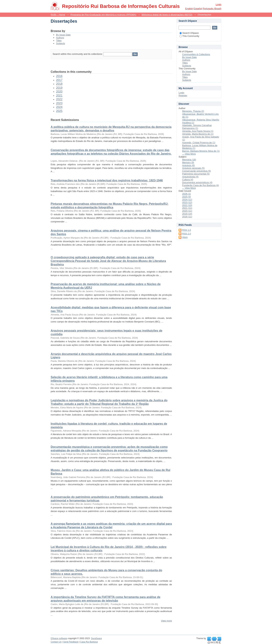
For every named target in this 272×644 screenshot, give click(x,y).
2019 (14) (187, 214)
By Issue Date (63, 35)
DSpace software (59, 638)
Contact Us (56, 642)
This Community (189, 36)
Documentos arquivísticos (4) (197, 182)
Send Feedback (71, 642)
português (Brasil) (212, 9)
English (189, 9)
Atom (185, 237)
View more (166, 621)
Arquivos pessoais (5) (193, 168)
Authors (60, 38)
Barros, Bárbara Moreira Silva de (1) (201, 151)
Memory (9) (188, 162)
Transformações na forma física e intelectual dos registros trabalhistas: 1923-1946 (107, 180)
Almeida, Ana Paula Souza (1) (198, 131)
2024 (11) (187, 199)
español (198, 9)
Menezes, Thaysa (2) (193, 111)
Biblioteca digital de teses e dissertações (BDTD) (167, 15)
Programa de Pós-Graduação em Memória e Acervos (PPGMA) (103, 15)
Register (183, 95)
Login (218, 4)
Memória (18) (189, 160)
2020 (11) (187, 211)
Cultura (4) (188, 180)
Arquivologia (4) (190, 177)
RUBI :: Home (58, 15)
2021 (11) (187, 208)
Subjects (61, 43)
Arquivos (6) (188, 165)
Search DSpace (189, 33)
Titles (59, 41)
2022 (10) (187, 205)
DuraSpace (96, 638)
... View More (189, 154)
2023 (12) (187, 202)
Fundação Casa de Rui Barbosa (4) (201, 185)
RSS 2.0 (186, 234)
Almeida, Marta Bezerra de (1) (198, 134)
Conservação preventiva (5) (197, 171)
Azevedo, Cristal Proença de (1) (199, 143)
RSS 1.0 (186, 230)
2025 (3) (186, 197)
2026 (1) (186, 194)
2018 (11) (187, 217)
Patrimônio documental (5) (196, 174)
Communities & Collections (196, 54)
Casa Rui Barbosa (89, 642)
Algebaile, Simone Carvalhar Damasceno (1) (197, 127)
